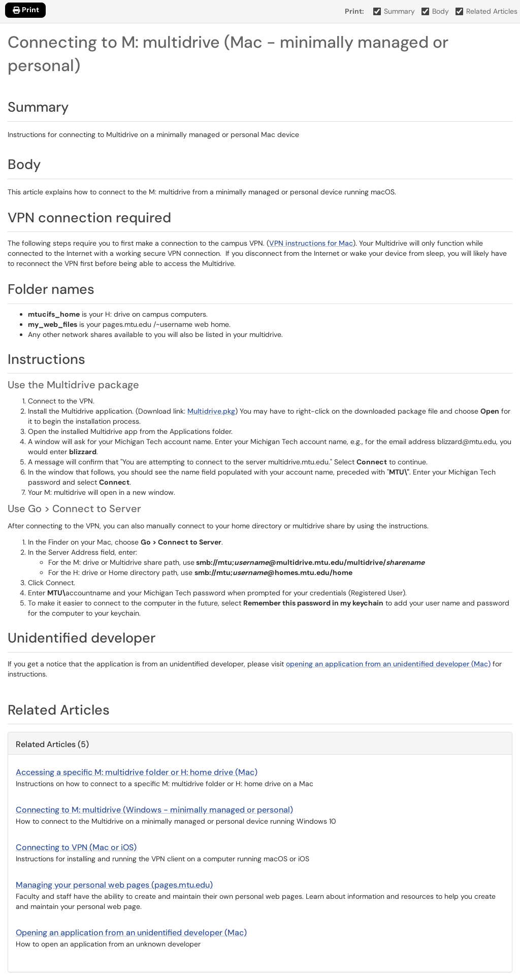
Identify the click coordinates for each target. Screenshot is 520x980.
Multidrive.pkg (211, 411)
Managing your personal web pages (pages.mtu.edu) (114, 885)
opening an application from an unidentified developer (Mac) (388, 664)
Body (435, 11)
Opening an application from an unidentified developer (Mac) (131, 933)
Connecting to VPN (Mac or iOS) (76, 847)
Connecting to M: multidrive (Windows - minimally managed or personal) (154, 810)
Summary (394, 11)
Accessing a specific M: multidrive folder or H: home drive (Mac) (137, 772)
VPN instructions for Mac (311, 243)
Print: (354, 11)
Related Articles (487, 11)
